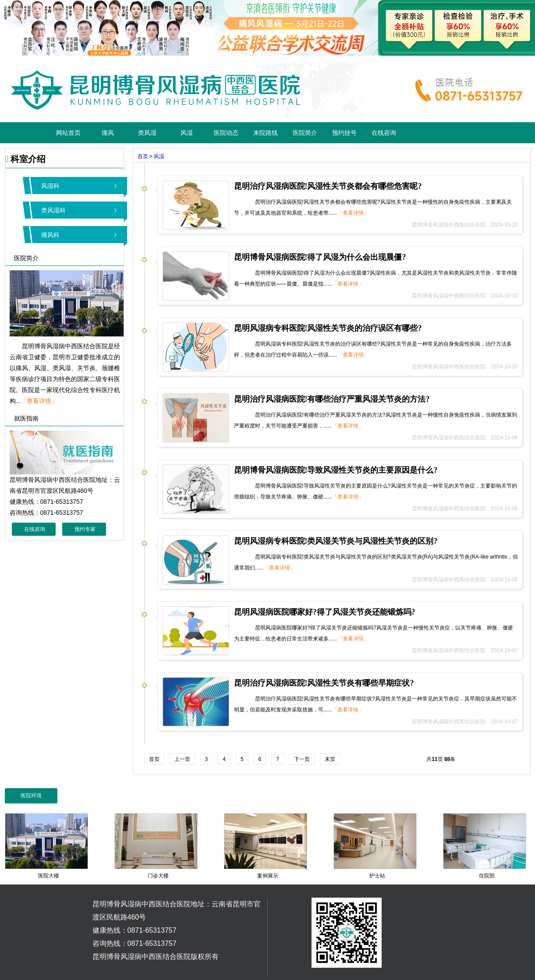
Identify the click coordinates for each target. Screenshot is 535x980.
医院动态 (226, 133)
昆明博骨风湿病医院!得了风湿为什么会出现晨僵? (320, 257)
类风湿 (147, 133)
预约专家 (85, 529)
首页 (143, 156)
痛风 (108, 133)
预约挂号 (344, 133)
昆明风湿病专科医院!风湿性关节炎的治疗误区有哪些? (328, 328)
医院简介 (305, 133)
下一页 (302, 759)
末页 (330, 759)
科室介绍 (25, 159)
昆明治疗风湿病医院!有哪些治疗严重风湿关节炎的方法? (332, 399)
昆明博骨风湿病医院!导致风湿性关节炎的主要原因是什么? (336, 470)
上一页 (182, 759)
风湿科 (50, 186)
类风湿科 (53, 210)
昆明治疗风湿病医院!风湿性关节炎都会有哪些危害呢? (328, 186)
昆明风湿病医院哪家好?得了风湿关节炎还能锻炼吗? (325, 612)
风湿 (187, 133)
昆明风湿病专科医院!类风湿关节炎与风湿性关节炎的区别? (336, 541)
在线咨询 (384, 133)
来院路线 (266, 133)
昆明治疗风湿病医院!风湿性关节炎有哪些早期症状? (324, 683)
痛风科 (50, 235)
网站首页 (68, 133)
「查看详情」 (39, 401)
